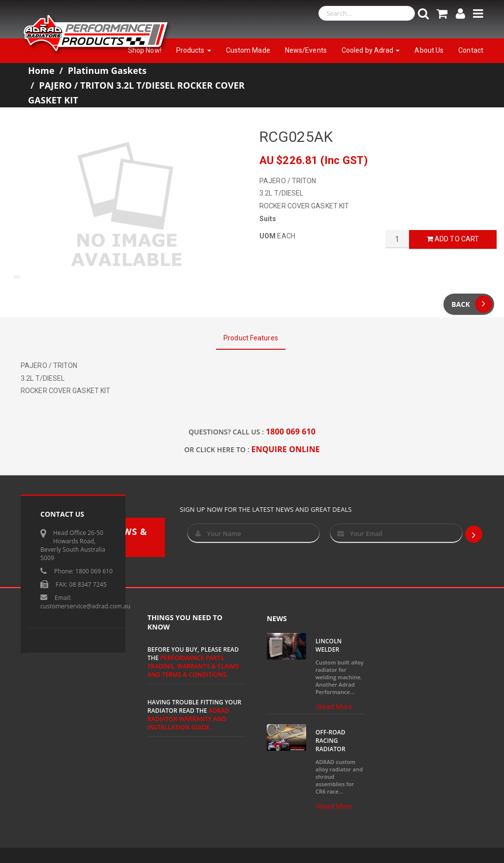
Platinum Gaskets (107, 70)
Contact (471, 50)
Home (41, 70)
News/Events (306, 50)
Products (194, 50)
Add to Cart (453, 239)
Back (472, 304)
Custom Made (248, 50)
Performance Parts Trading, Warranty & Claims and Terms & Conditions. (193, 666)
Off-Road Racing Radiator (331, 741)
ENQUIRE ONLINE (286, 449)
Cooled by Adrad (371, 50)
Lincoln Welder (329, 645)
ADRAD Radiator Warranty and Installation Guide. (189, 719)
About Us (429, 50)
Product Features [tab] (251, 338)
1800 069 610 (291, 431)
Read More (334, 707)
